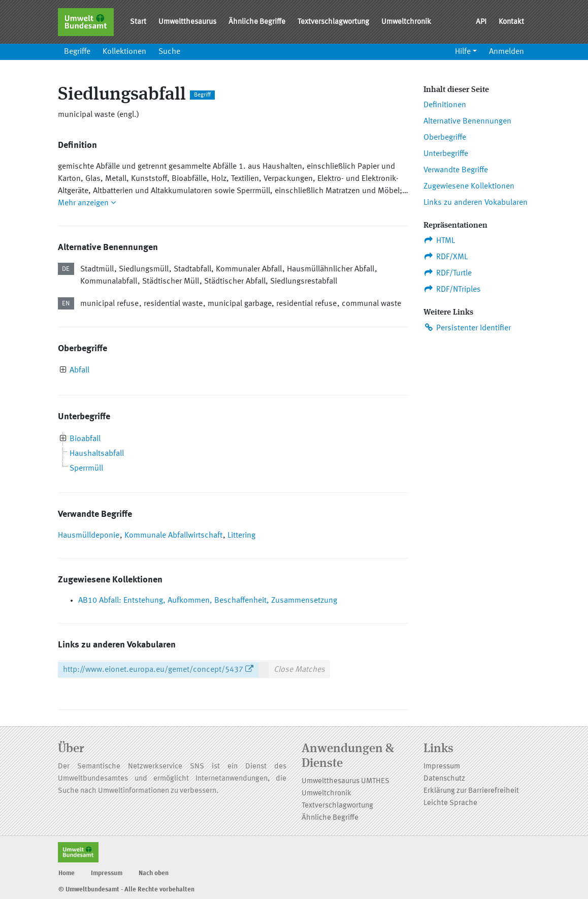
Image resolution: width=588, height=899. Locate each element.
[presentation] (63, 371)
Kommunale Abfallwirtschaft (173, 536)
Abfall (79, 370)
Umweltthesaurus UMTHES (346, 781)
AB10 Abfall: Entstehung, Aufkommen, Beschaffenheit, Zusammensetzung (208, 601)
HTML (439, 240)
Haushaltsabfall (97, 454)
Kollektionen (124, 52)
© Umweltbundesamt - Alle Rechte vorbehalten (126, 890)
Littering (241, 536)
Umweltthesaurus (187, 22)
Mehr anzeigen (87, 203)
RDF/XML (446, 257)
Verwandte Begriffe (456, 170)
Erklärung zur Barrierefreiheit (471, 791)
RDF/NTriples (452, 289)
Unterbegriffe (446, 154)
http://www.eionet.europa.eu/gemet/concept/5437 (153, 670)
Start (138, 22)
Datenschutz (444, 779)
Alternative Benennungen (467, 121)
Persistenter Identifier (467, 328)
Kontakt (511, 22)
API (481, 22)
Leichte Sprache (450, 803)
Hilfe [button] (463, 52)
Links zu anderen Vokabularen (476, 203)
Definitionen (445, 105)
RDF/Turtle (448, 273)
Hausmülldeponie (89, 536)
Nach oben (154, 873)
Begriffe (77, 52)
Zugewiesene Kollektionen (469, 187)
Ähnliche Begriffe (257, 22)
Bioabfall (85, 439)
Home (67, 873)
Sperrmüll (86, 469)
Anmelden (507, 52)
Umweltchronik (406, 22)
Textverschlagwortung (333, 22)
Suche (169, 52)
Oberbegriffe (445, 138)
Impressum (442, 767)
